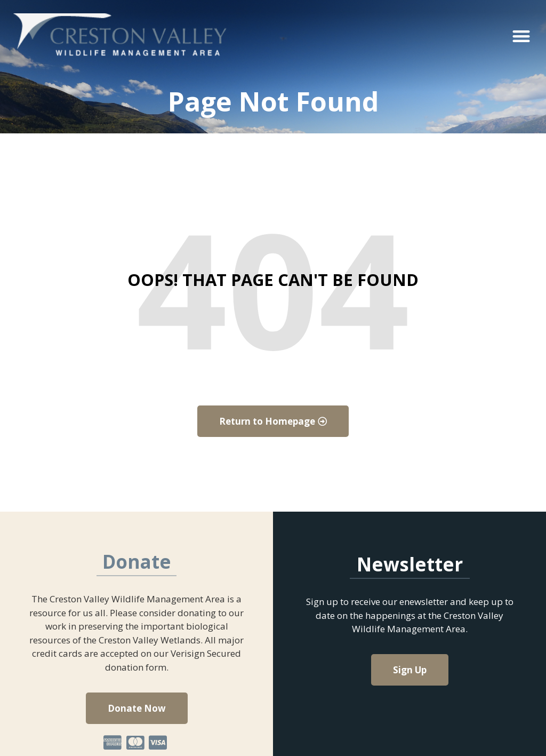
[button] (521, 36)
